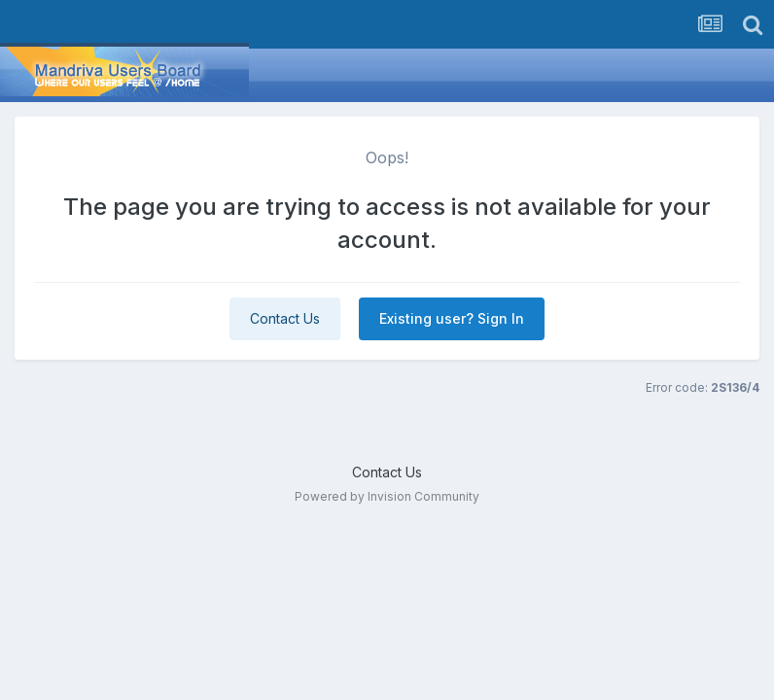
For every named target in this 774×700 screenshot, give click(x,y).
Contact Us (285, 318)
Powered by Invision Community (387, 496)
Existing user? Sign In (452, 318)
